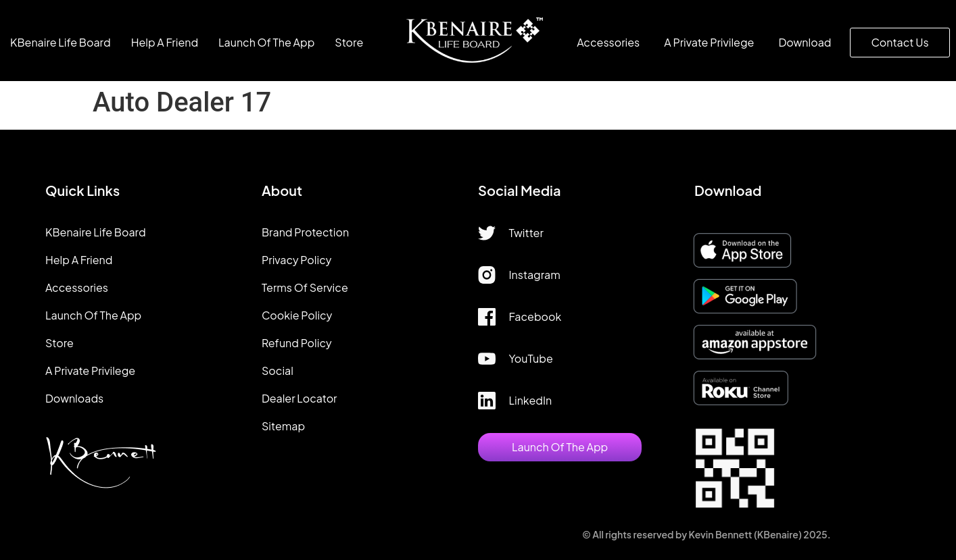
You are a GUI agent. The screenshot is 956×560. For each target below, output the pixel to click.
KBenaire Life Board (61, 42)
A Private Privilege (709, 42)
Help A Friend (165, 42)
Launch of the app (266, 42)
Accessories (608, 42)
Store (349, 42)
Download (805, 42)
